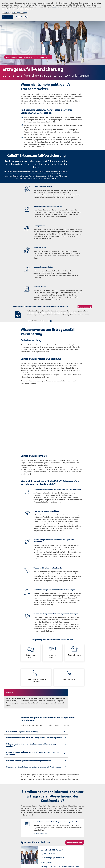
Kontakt (98, 862)
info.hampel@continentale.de (54, 806)
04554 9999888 (49, 803)
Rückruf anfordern (40, 782)
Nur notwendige (22, 17)
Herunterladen (84, 307)
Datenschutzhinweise (19, 12)
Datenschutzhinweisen (25, 9)
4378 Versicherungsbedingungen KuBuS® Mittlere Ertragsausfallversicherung (41, 307)
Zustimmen (8, 17)
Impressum (6, 12)
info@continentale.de (12, 864)
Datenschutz (58, 7)
